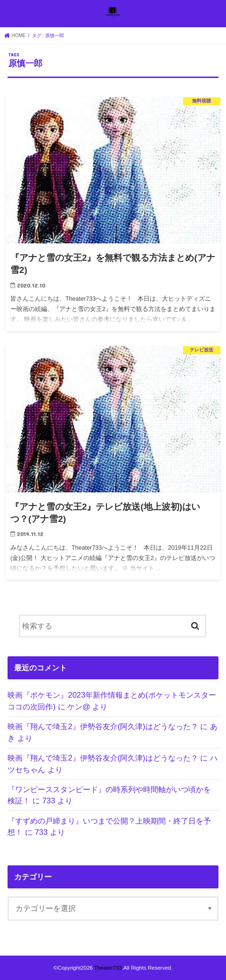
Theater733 (108, 968)
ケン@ (79, 707)
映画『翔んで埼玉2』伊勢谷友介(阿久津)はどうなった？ (103, 726)
